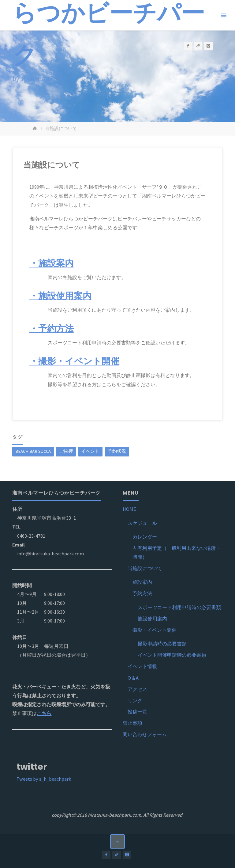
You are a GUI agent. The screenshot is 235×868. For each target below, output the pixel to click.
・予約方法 (52, 329)
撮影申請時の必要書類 (162, 644)
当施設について (145, 568)
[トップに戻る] (117, 841)
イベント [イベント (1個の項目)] (90, 451)
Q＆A (133, 678)
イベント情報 (142, 666)
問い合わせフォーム (145, 734)
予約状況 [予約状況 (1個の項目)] (117, 451)
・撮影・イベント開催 (74, 361)
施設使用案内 (152, 619)
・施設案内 (52, 263)
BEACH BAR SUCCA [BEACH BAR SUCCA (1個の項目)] (33, 451)
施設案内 (142, 582)
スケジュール (142, 523)
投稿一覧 (137, 712)
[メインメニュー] (224, 16)
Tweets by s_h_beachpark (44, 779)
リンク (135, 700)
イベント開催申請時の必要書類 (172, 655)
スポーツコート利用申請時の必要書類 (179, 607)
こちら (44, 713)
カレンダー (145, 537)
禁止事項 (132, 723)
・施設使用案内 (60, 296)
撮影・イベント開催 (155, 630)
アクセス (137, 689)
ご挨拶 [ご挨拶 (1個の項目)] (66, 451)
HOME (129, 509)
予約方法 (142, 593)
